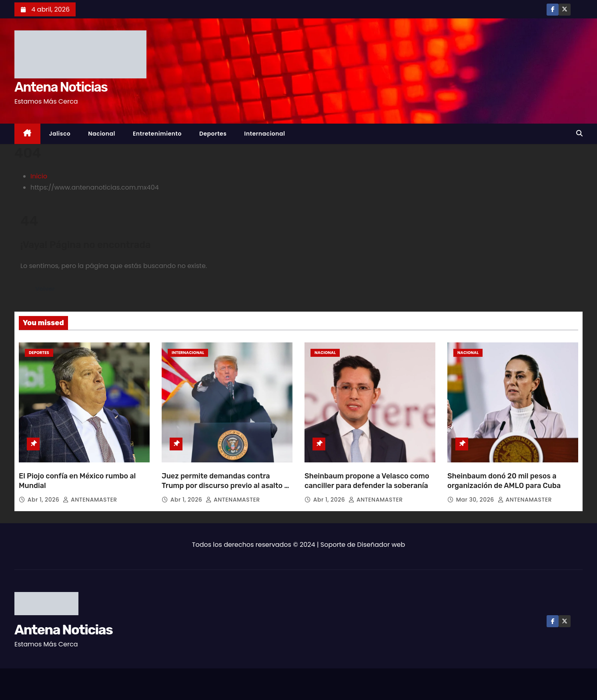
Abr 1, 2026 (44, 500)
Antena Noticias (61, 87)
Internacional (264, 134)
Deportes (213, 134)
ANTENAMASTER (90, 500)
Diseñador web (381, 545)
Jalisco (60, 134)
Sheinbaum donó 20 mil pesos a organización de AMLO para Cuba (504, 481)
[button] (579, 133)
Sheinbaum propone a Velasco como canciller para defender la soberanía (367, 481)
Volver (46, 289)
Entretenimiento (157, 134)
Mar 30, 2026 (476, 500)
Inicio (39, 176)
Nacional (102, 134)
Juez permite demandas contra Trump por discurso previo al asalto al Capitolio (226, 486)
